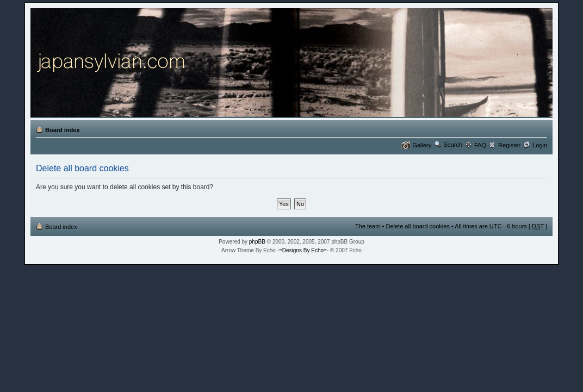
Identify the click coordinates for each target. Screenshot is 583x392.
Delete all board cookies (417, 226)
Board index (63, 130)
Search (453, 145)
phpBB (257, 242)
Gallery (422, 145)
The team (368, 226)
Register (509, 145)
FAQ (480, 145)
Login (540, 145)
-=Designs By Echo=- (303, 250)
